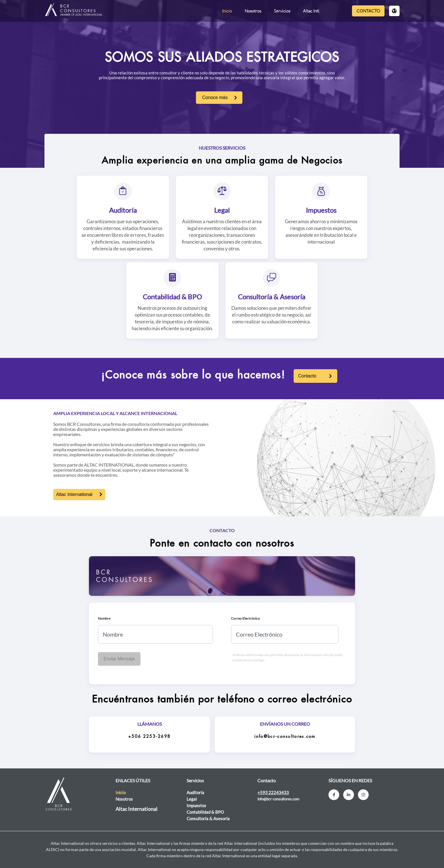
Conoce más (215, 97)
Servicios (282, 11)
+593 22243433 (273, 792)
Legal (222, 210)
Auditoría (123, 210)
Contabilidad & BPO (172, 297)
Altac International (74, 494)
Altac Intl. (311, 11)
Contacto (368, 11)
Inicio (227, 11)
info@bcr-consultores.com (285, 737)
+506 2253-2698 (149, 737)
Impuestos (321, 210)
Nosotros (253, 11)
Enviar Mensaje (119, 659)
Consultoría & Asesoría (272, 297)
